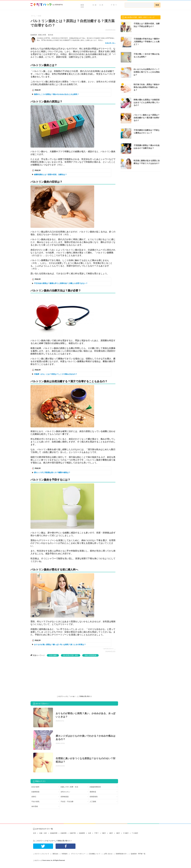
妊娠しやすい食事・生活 (69, 787)
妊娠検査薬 (35, 792)
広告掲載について (95, 854)
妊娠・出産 (98, 5)
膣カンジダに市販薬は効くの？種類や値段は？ (52, 472)
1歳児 (111, 833)
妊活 (82, 5)
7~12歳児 (135, 833)
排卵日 (34, 797)
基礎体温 (93, 792)
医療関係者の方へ (122, 854)
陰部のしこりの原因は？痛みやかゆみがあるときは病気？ (57, 94)
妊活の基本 (35, 787)
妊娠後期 (82, 833)
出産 (90, 833)
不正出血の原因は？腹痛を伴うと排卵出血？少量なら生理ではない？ (61, 283)
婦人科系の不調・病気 (71, 655)
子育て (114, 5)
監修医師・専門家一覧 (138, 854)
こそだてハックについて (41, 854)
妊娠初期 (64, 833)
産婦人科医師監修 (90, 655)
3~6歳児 (126, 833)
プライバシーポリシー (78, 854)
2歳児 (118, 833)
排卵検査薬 (65, 797)
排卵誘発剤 (94, 797)
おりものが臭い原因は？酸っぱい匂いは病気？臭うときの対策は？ (60, 645)
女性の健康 (53, 655)
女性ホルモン (65, 792)
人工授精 (93, 802)
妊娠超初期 (54, 833)
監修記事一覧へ (110, 43)
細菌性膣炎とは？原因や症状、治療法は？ (50, 175)
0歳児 (104, 833)
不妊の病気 (35, 802)
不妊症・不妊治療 (67, 802)
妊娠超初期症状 (95, 787)
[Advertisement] (50, 676)
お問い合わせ (108, 854)
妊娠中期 (73, 833)
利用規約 (65, 854)
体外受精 (35, 806)
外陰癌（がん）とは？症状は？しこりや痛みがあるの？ (56, 374)
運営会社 (55, 854)
